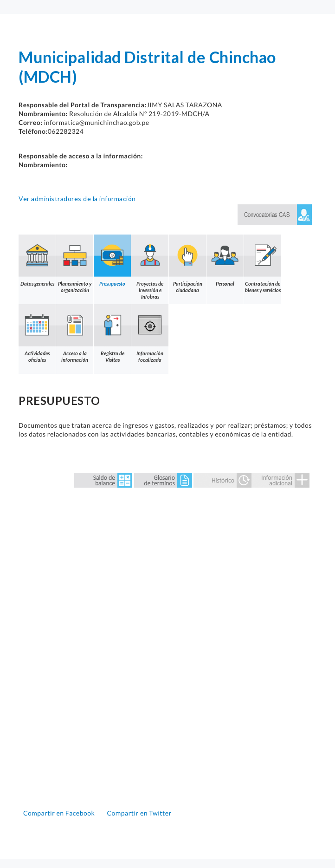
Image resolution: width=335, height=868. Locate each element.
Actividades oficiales (37, 333)
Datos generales (37, 261)
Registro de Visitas (112, 333)
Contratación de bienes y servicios (263, 264)
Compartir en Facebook (60, 813)
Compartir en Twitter (139, 813)
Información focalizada (150, 333)
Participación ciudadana (187, 264)
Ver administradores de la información (77, 199)
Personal (225, 261)
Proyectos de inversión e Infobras (150, 267)
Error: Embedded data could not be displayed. (167, 646)
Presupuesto (112, 261)
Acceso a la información (75, 333)
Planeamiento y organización (75, 264)
